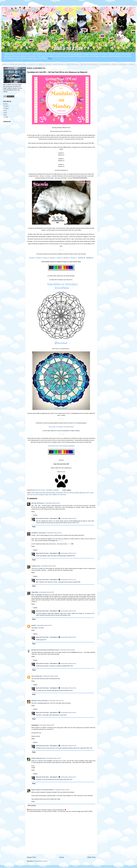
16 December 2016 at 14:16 (68, 746)
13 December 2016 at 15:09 (50, 676)
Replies (35, 515)
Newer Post (31, 857)
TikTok (5, 110)
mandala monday (43, 495)
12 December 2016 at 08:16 (52, 503)
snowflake (54, 495)
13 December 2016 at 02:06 (44, 625)
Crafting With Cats (72, 64)
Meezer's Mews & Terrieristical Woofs (42, 790)
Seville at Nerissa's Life (38, 758)
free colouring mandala (73, 493)
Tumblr (5, 113)
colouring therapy (50, 493)
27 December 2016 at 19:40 (61, 790)
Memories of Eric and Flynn (39, 701)
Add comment (32, 806)
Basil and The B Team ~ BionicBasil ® (47, 518)
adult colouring (35, 493)
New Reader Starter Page (18, 64)
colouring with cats (61, 493)
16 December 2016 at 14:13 (68, 611)
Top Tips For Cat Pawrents (89, 64)
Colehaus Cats (36, 566)
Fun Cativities (105, 64)
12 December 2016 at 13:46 (68, 518)
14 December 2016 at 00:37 (47, 725)
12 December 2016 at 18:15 (54, 533)
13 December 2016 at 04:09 (67, 650)
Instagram (6, 108)
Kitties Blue (35, 592)
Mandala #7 (74, 258)
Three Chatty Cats (37, 676)
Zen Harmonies (62, 495)
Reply (33, 512)
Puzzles (48, 64)
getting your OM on (85, 493)
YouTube (6, 117)
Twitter (5, 115)
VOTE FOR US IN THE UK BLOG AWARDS (61, 446)
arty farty (42, 493)
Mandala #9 (90, 258)
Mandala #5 (60, 258)
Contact (40, 64)
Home (5, 64)
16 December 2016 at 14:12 (68, 553)
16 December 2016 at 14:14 (68, 663)
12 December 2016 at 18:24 (48, 566)
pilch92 (34, 625)
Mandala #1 (32, 258)
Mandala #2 (39, 258)
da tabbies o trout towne (39, 533)
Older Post (91, 857)
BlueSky (5, 104)
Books (114, 64)
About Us (32, 64)
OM (50, 495)
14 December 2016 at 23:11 (53, 758)
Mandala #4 (53, 258)
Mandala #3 (46, 258)
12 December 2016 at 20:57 (46, 592)
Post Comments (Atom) (41, 861)
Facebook (6, 106)
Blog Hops (123, 64)
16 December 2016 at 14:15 (68, 688)
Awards (132, 64)
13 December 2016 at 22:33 (56, 701)
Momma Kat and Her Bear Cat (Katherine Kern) (45, 650)
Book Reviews (58, 64)
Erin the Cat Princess (38, 503)
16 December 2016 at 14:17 (68, 777)
